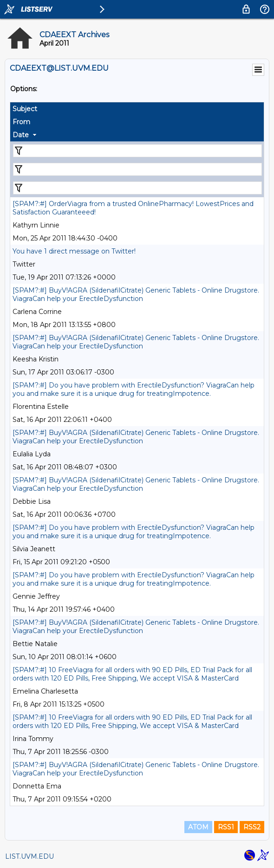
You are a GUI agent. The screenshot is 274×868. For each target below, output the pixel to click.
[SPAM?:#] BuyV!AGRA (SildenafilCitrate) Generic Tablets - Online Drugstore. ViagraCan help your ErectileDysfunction (136, 294)
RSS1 (226, 827)
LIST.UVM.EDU (29, 856)
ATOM (198, 827)
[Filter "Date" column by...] (137, 188)
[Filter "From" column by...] (137, 169)
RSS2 (252, 827)
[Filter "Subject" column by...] (137, 151)
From (21, 122)
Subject (25, 109)
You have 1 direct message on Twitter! (74, 251)
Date (21, 135)
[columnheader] (137, 109)
